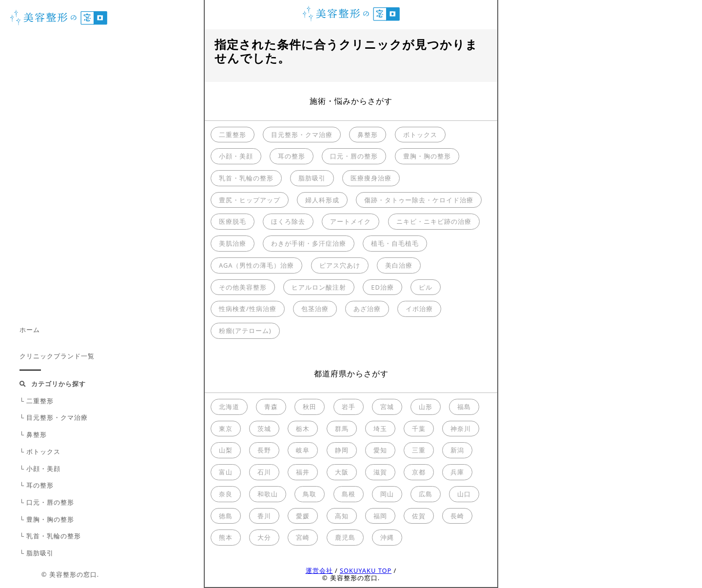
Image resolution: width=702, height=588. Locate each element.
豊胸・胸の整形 (427, 156)
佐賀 (419, 516)
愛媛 (303, 516)
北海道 (229, 407)
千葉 (419, 429)
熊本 (226, 537)
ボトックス (420, 135)
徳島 (226, 516)
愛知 (380, 450)
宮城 (387, 407)
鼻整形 (368, 135)
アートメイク (351, 221)
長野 (264, 450)
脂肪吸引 (312, 178)
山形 (426, 407)
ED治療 (382, 287)
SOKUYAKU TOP (366, 570)
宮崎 (303, 537)
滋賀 (380, 472)
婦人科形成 (322, 200)
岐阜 (303, 450)
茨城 (264, 429)
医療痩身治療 (371, 178)
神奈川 (461, 429)
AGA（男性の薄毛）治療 (256, 265)
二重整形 (233, 135)
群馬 (342, 429)
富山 (226, 472)
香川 (264, 516)
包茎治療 (315, 309)
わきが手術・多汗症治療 (309, 243)
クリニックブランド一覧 (57, 356)
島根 (349, 494)
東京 (226, 429)
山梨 (226, 450)
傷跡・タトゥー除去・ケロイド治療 (419, 200)
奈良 (226, 494)
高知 (342, 516)
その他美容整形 (243, 287)
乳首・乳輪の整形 (246, 178)
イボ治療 (419, 309)
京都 (419, 472)
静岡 (342, 450)
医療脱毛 (233, 221)
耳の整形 (292, 156)
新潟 (457, 450)
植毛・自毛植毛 (395, 243)
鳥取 (310, 494)
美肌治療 (233, 243)
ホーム (30, 330)
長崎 (457, 516)
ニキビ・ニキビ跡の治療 (434, 221)
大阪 (342, 472)
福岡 (380, 516)
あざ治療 (367, 309)
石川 (264, 472)
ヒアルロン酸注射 (319, 287)
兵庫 (457, 472)
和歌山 (268, 494)
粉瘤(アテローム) (245, 331)
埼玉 (380, 429)
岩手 (349, 407)
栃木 (303, 429)
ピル (426, 287)
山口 (464, 494)
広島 (426, 494)
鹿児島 (345, 537)
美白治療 (399, 265)
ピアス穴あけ (340, 265)
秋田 (310, 407)
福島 (464, 407)
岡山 (387, 494)
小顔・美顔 (236, 156)
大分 (264, 537)
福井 (303, 472)
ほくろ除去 (288, 221)
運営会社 (319, 570)
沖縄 (387, 537)
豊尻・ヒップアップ (250, 200)
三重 (419, 450)
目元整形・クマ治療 (302, 135)
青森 (271, 407)
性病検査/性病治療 (248, 309)
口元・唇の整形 (354, 156)
